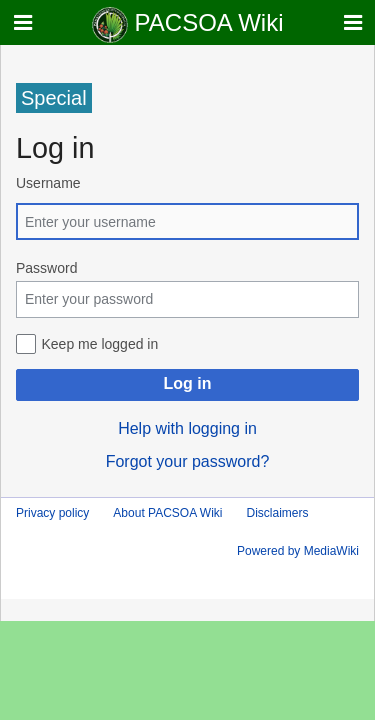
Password (46, 268)
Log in (188, 383)
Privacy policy (52, 513)
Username (48, 183)
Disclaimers (278, 513)
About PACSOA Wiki (167, 513)
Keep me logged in (100, 344)
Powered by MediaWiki (298, 551)
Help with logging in (187, 428)
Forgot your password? (188, 461)
